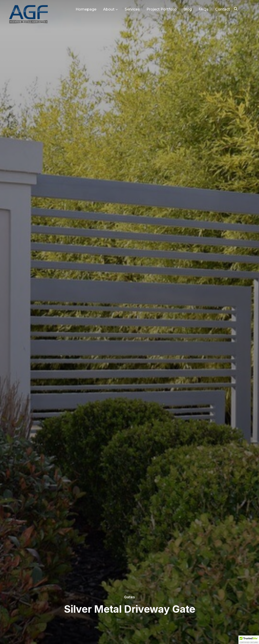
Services (132, 9)
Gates (129, 597)
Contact (223, 9)
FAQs (204, 9)
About (109, 9)
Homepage (86, 9)
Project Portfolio (162, 9)
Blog (188, 9)
